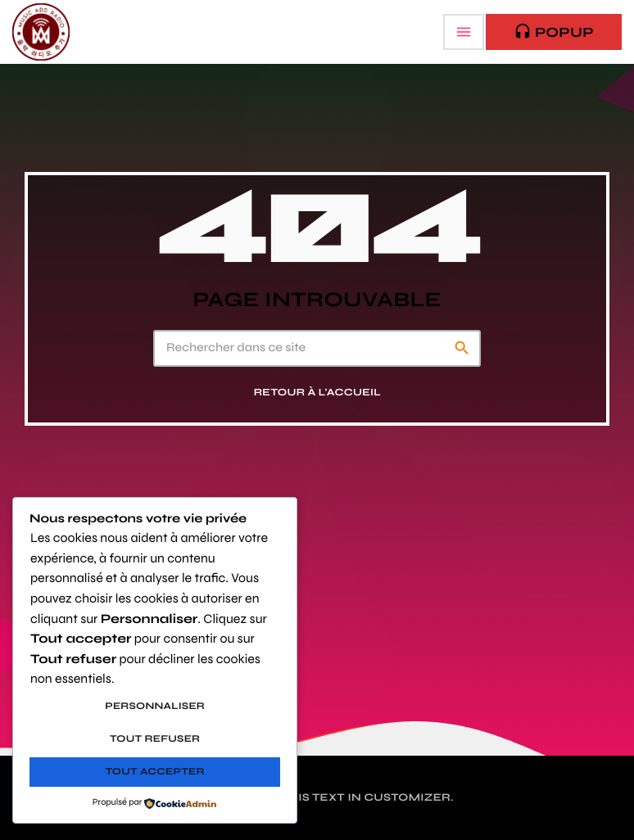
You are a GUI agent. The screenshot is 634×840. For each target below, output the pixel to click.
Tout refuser (155, 739)
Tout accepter (155, 772)
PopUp (554, 32)
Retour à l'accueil (317, 393)
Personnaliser (155, 707)
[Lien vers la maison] (41, 32)
